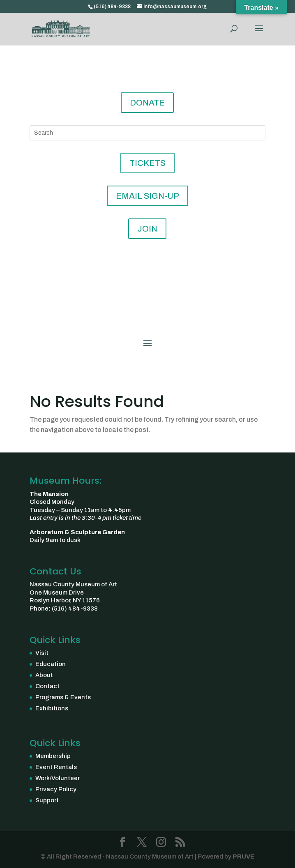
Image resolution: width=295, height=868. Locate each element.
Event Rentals (56, 767)
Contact (47, 686)
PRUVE (243, 857)
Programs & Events (63, 697)
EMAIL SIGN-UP (147, 196)
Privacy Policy (56, 789)
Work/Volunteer (58, 778)
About (44, 675)
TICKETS (147, 163)
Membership (53, 756)
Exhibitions (52, 708)
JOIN (147, 229)
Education (51, 664)
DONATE (147, 103)
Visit (42, 653)
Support (47, 800)
